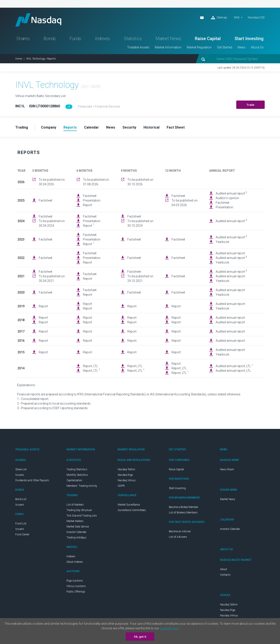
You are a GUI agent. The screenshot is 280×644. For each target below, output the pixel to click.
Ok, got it (140, 637)
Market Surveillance (129, 505)
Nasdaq (38, 20)
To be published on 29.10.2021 (140, 279)
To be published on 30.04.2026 (52, 182)
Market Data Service (78, 527)
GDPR (121, 486)
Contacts (225, 575)
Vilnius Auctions (76, 586)
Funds (75, 39)
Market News (168, 39)
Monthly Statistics (77, 475)
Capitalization (74, 480)
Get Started (225, 47)
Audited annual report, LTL (234, 366)
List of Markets (75, 505)
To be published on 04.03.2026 (185, 203)
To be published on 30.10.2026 (140, 182)
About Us (257, 47)
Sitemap (219, 18)
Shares (23, 39)
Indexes (102, 39)
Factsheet (45, 200)
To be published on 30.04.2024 (52, 223)
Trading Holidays (76, 538)
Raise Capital (208, 39)
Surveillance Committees (132, 510)
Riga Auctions (75, 581)
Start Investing (249, 39)
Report (87, 205)
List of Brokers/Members (183, 513)
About (224, 569)
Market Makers (75, 521)
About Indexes (75, 562)
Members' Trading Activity (82, 486)
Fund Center (22, 534)
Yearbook (222, 242)
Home (19, 59)
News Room (227, 469)
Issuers (20, 475)
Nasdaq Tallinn (126, 469)
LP (69, 107)
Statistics (133, 39)
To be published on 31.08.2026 (96, 182)
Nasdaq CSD (256, 17)
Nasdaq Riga (125, 475)
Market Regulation (199, 47)
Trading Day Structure (79, 510)
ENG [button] (237, 17)
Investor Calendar (76, 532)
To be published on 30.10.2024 (140, 223)
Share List (21, 469)
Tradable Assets (138, 47)
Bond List (21, 499)
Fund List (21, 524)
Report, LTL (90, 366)
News (241, 47)
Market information (168, 47)
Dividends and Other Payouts (32, 480)
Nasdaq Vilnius (127, 480)
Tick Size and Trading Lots (82, 516)
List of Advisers (178, 537)
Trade (251, 105)
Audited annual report (231, 193)
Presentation (92, 200)
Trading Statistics (77, 469)
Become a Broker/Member (184, 507)
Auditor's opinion (227, 198)
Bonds (50, 39)
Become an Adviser (180, 531)
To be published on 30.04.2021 (52, 279)
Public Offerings (76, 592)
